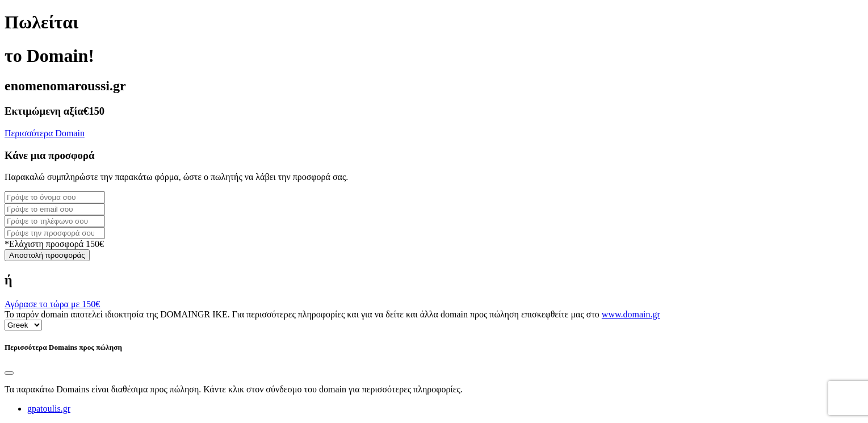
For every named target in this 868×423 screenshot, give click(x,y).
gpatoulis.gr (49, 409)
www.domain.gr (631, 314)
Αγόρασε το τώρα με (52, 304)
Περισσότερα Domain (45, 133)
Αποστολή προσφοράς (47, 255)
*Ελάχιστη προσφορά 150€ (54, 244)
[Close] (9, 373)
